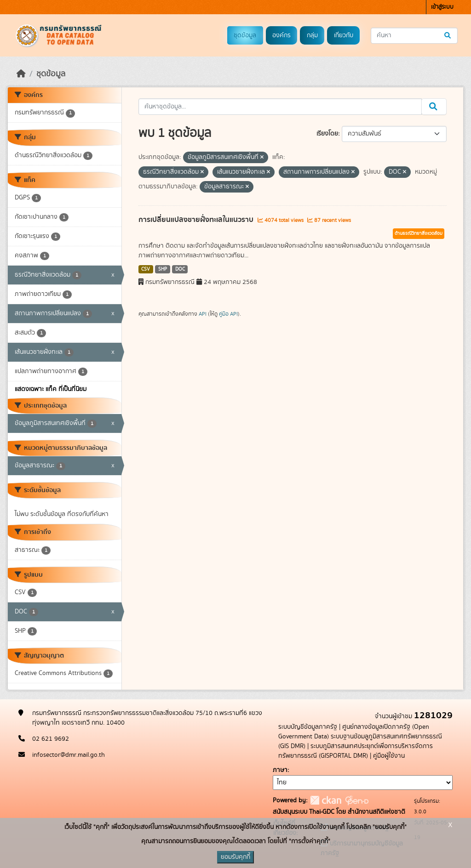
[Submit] (448, 36)
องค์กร (281, 35)
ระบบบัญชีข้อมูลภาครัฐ (308, 727)
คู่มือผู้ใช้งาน (389, 756)
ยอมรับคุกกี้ (235, 857)
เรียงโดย (327, 134)
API (203, 314)
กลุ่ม (312, 35)
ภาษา (280, 770)
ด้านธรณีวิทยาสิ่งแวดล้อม (419, 233)
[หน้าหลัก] (21, 74)
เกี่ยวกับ (344, 35)
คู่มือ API (228, 314)
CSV (146, 269)
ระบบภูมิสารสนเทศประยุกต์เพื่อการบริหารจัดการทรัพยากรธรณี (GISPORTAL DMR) (356, 751)
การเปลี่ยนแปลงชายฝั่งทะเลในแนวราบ (197, 220)
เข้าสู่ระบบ (442, 7)
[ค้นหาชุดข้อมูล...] (414, 36)
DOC (180, 269)
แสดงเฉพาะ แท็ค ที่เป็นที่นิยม (51, 389)
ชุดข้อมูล (245, 35)
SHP (163, 269)
